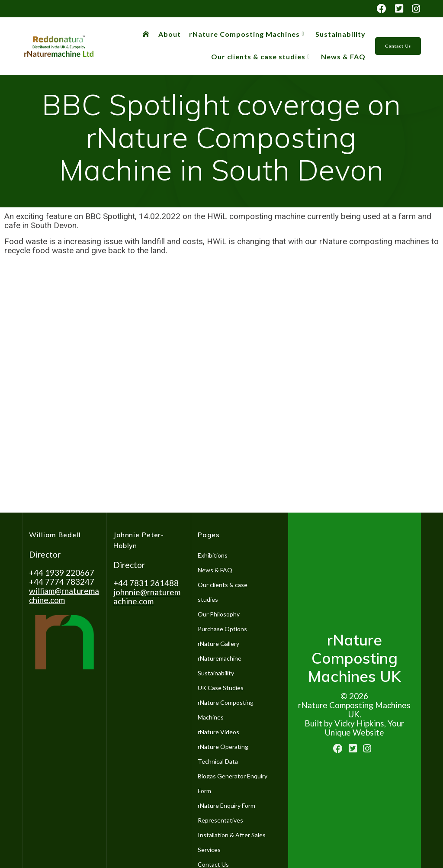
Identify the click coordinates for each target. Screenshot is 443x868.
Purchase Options (222, 629)
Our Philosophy (219, 614)
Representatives (220, 820)
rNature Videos (218, 732)
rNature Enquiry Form (226, 805)
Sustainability (340, 34)
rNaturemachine (220, 658)
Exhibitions (213, 555)
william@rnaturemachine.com (64, 595)
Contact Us (398, 46)
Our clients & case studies (258, 56)
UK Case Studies (221, 688)
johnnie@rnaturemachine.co (147, 597)
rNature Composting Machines (244, 34)
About (170, 34)
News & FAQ (343, 56)
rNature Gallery (218, 644)
